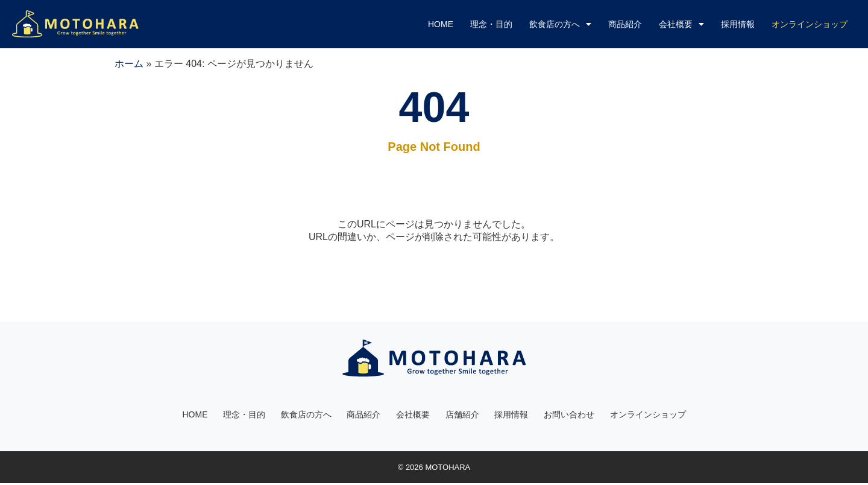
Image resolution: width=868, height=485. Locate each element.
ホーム (129, 64)
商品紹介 (625, 24)
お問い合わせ (570, 415)
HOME (441, 24)
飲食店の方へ (560, 24)
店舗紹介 (462, 415)
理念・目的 (491, 24)
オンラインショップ (649, 415)
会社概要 (681, 24)
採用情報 (738, 24)
